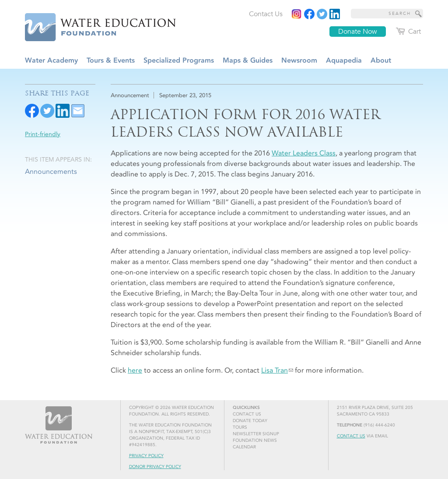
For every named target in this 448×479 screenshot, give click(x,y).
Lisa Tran (275, 370)
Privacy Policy (146, 456)
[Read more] (335, 14)
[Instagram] (297, 14)
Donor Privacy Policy (155, 467)
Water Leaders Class (304, 153)
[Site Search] (419, 14)
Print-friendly (43, 134)
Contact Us (351, 436)
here (135, 370)
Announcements (51, 171)
